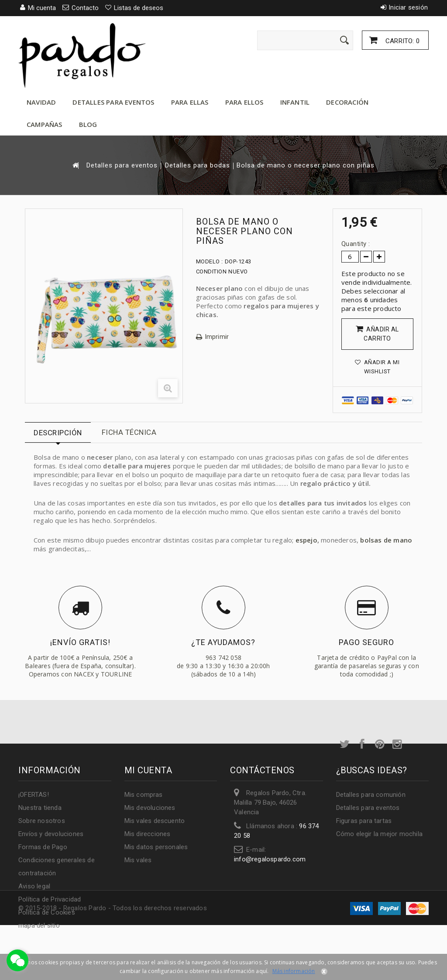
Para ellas (190, 102)
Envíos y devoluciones (51, 834)
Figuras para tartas (364, 821)
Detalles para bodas (198, 166)
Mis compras (144, 795)
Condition (211, 271)
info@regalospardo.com (270, 859)
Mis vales (138, 860)
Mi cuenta (148, 770)
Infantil (295, 102)
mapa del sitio (39, 925)
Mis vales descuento (155, 821)
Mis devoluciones (150, 808)
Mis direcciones (148, 834)
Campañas (45, 124)
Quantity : (356, 244)
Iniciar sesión (408, 7)
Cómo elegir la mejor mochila (380, 834)
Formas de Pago (43, 847)
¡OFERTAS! (34, 795)
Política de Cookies (47, 912)
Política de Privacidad (50, 899)
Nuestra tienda (40, 808)
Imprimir (217, 337)
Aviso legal (34, 886)
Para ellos (244, 102)
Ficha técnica (129, 432)
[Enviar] (344, 40)
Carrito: (402, 41)
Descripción (58, 433)
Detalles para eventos (113, 102)
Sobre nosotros (42, 821)
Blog (88, 124)
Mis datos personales (156, 847)
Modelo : (210, 261)
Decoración (347, 102)
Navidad (41, 102)
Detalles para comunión (371, 795)
